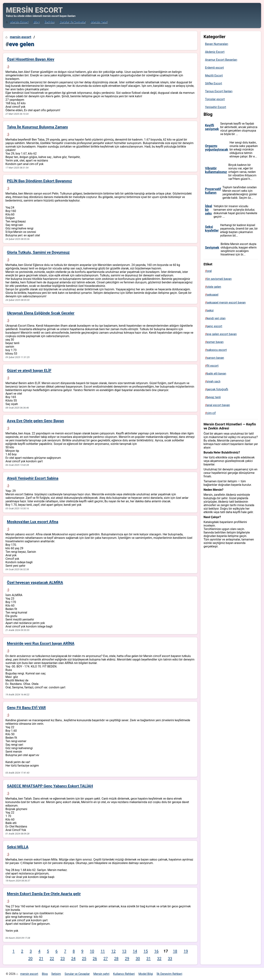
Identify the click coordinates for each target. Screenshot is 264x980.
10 (92, 951)
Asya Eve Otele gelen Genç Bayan (35, 421)
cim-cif (211, 413)
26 (95, 959)
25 (84, 959)
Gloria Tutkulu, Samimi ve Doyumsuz (38, 252)
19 (186, 951)
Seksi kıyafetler (212, 229)
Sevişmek (212, 248)
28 (116, 959)
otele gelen (214, 287)
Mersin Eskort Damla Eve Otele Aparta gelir (44, 894)
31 (148, 959)
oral (209, 271)
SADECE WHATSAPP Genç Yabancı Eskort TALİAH (50, 786)
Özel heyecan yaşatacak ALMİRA (35, 582)
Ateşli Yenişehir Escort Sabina (33, 478)
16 (156, 951)
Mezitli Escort (214, 76)
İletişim (49, 22)
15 (146, 951)
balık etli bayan (217, 374)
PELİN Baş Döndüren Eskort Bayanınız (40, 181)
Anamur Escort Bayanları (221, 60)
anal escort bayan (218, 405)
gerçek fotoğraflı (217, 389)
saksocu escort (217, 350)
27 (106, 959)
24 (73, 959)
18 (175, 951)
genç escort (214, 326)
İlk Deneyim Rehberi (169, 974)
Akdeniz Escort (215, 52)
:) (8, 67)
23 (63, 959)
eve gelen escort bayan (222, 334)
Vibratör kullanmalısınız (216, 170)
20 (30, 959)
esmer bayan (215, 342)
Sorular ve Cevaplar (72, 22)
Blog (36, 22)
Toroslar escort (215, 99)
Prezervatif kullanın (213, 191)
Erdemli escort (214, 68)
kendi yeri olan (216, 318)
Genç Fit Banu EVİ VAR (26, 708)
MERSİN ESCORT (34, 10)
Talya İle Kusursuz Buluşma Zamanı (37, 127)
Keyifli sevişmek (212, 127)
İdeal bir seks (209, 210)
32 (159, 959)
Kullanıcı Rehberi (124, 974)
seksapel (213, 295)
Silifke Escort (213, 83)
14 (135, 951)
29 (127, 959)
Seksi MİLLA (18, 847)
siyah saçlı (214, 381)
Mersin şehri (99, 22)
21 (41, 959)
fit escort (213, 366)
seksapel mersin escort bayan (226, 303)
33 (170, 959)
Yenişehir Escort (216, 107)
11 (103, 951)
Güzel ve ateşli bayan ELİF (29, 371)
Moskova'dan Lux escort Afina (33, 522)
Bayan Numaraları (217, 44)
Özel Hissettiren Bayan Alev (31, 59)
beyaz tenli (214, 397)
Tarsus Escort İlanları (219, 91)
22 (52, 959)
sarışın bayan (215, 358)
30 (138, 959)
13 (124, 951)
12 (113, 951)
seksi (210, 310)
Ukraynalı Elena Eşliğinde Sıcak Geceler (41, 313)
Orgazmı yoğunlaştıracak (217, 148)
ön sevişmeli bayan (219, 279)
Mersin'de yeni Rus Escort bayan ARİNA (41, 643)
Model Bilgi (146, 974)
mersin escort (19, 22)
